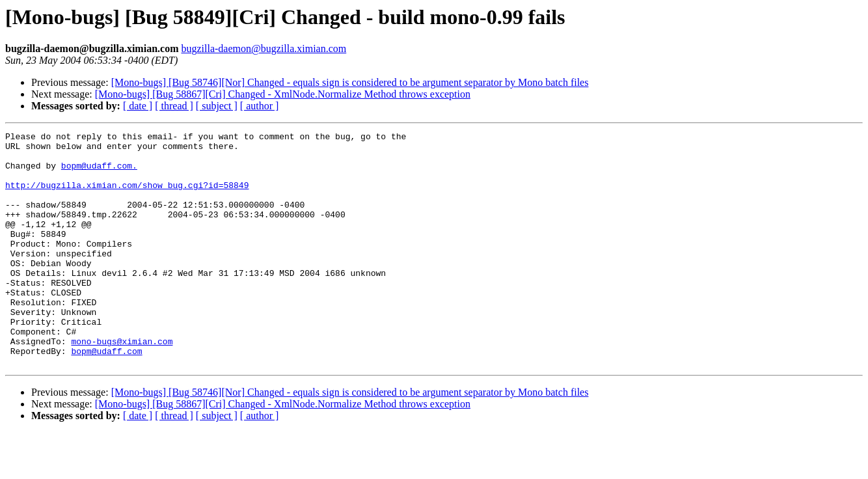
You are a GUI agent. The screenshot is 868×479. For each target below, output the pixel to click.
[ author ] (260, 106)
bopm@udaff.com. (99, 173)
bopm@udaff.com (106, 396)
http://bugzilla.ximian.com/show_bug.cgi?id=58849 (127, 197)
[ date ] (138, 106)
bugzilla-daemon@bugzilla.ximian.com (264, 48)
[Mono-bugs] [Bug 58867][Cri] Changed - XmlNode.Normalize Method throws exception (283, 94)
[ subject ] (217, 106)
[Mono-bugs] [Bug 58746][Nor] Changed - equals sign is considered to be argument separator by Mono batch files (350, 82)
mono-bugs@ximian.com (122, 384)
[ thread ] (174, 106)
